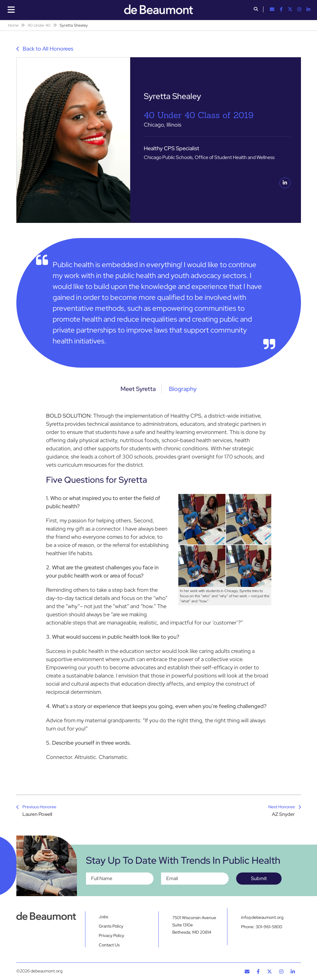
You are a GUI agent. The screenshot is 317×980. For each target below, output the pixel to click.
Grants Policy (111, 926)
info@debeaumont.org (262, 917)
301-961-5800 (269, 928)
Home (13, 25)
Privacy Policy (111, 935)
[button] (256, 10)
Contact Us (109, 945)
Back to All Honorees (45, 49)
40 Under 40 (39, 25)
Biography (184, 389)
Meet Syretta (137, 389)
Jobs (103, 917)
